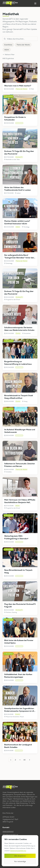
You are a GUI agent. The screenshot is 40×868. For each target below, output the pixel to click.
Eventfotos (8, 45)
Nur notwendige (20, 861)
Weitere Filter (9, 55)
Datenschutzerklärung (18, 851)
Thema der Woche (23, 45)
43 (24, 760)
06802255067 (8, 832)
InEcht (7, 50)
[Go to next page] (29, 760)
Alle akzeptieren (20, 856)
